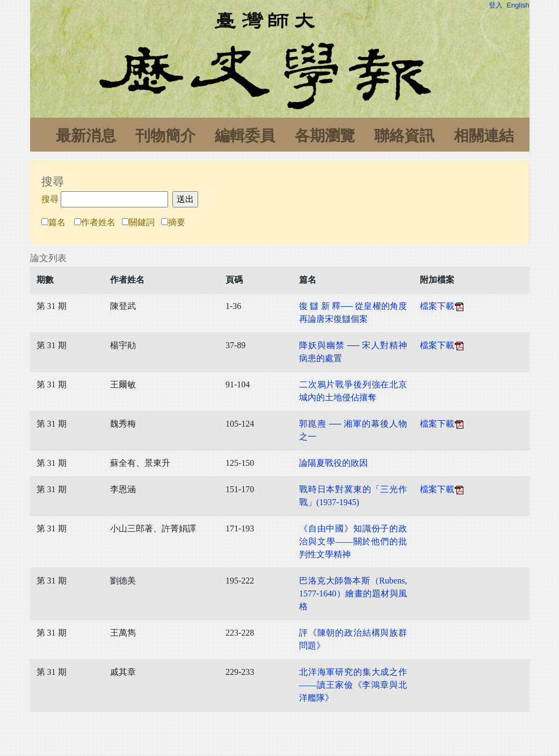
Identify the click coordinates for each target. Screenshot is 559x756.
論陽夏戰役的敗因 (333, 463)
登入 (496, 5)
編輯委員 (245, 136)
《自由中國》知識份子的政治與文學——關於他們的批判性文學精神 (353, 541)
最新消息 (86, 136)
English (518, 5)
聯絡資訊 (404, 136)
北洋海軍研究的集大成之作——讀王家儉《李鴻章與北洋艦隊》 (353, 685)
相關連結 (484, 136)
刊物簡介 (165, 136)
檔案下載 (442, 306)
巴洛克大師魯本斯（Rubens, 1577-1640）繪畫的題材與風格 (353, 593)
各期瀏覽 (325, 136)
